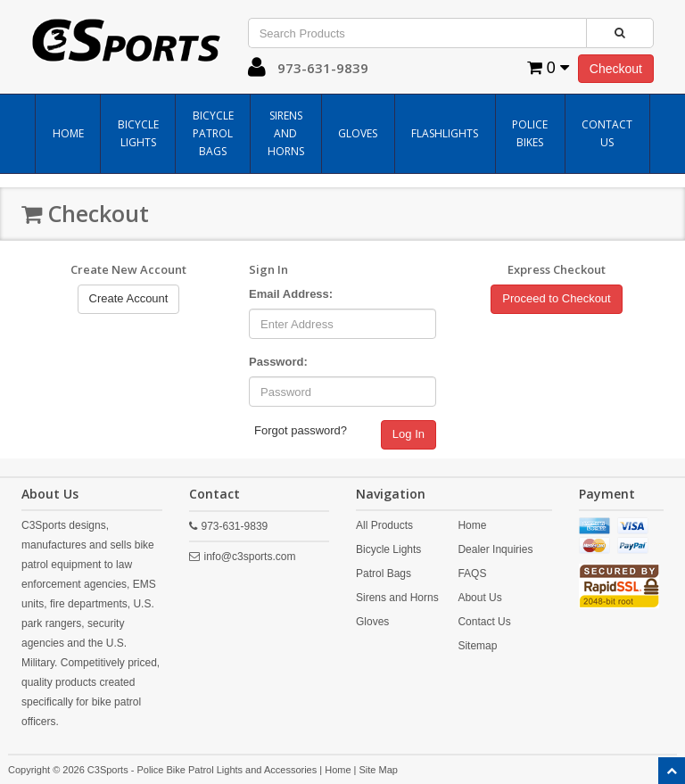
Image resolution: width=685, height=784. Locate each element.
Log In (409, 434)
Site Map (379, 770)
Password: (278, 362)
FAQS (472, 574)
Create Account (129, 298)
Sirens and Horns (286, 133)
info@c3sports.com (250, 557)
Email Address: (291, 294)
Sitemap (477, 646)
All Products (384, 525)
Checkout (616, 69)
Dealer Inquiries (495, 549)
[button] (257, 71)
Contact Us (607, 133)
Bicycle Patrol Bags (213, 133)
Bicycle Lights (138, 133)
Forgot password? (301, 430)
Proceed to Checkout (556, 298)
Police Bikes (530, 133)
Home (68, 133)
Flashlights (445, 133)
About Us (479, 598)
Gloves (358, 133)
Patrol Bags (384, 574)
